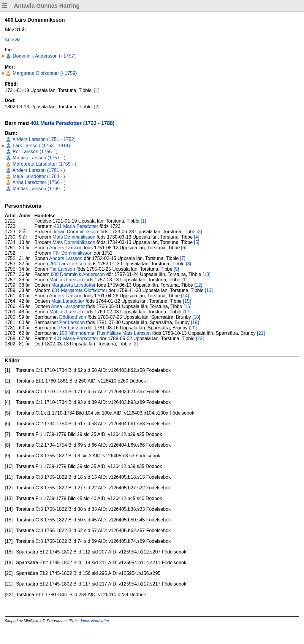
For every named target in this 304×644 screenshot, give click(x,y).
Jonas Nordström (94, 621)
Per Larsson (62, 269)
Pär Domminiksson (72, 253)
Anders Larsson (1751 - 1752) (43, 139)
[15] (187, 301)
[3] (199, 232)
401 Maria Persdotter (76, 226)
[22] (200, 338)
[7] (183, 258)
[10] (206, 274)
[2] (97, 107)
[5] (197, 242)
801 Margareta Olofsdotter (79, 290)
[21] (261, 333)
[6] (184, 248)
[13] (209, 290)
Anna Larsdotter (68, 306)
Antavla (13, 40)
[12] (198, 285)
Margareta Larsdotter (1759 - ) (44, 164)
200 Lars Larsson (68, 264)
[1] (97, 90)
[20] (193, 328)
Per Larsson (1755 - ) (34, 152)
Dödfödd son (73, 317)
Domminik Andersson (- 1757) (43, 56)
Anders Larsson (66, 248)
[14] (185, 296)
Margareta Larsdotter (73, 285)
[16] (187, 306)
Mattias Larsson (66, 280)
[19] (195, 322)
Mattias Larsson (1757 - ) (38, 158)
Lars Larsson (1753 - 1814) (41, 146)
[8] (189, 264)
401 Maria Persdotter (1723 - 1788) (72, 123)
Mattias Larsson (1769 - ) (38, 189)
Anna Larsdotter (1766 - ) (38, 182)
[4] (197, 237)
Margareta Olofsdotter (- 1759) (44, 73)
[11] (186, 280)
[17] (187, 312)
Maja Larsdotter (68, 301)
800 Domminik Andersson (78, 274)
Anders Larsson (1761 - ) (38, 170)
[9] (176, 269)
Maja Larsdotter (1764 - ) (38, 176)
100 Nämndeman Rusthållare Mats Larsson (105, 333)
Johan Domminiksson (75, 232)
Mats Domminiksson (74, 237)
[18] (196, 317)
